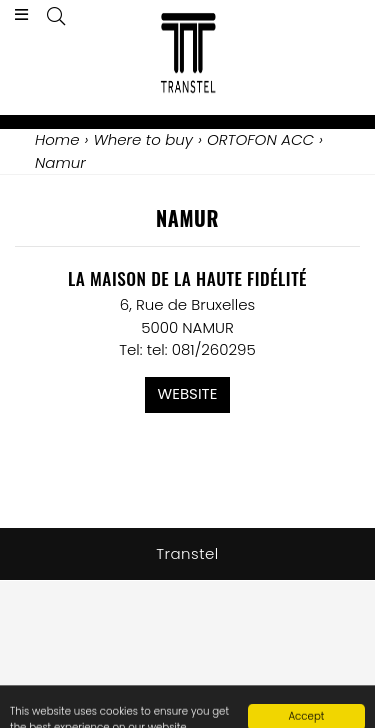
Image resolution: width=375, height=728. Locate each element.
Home (57, 139)
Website (188, 393)
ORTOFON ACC (260, 139)
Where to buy (143, 139)
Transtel (187, 553)
